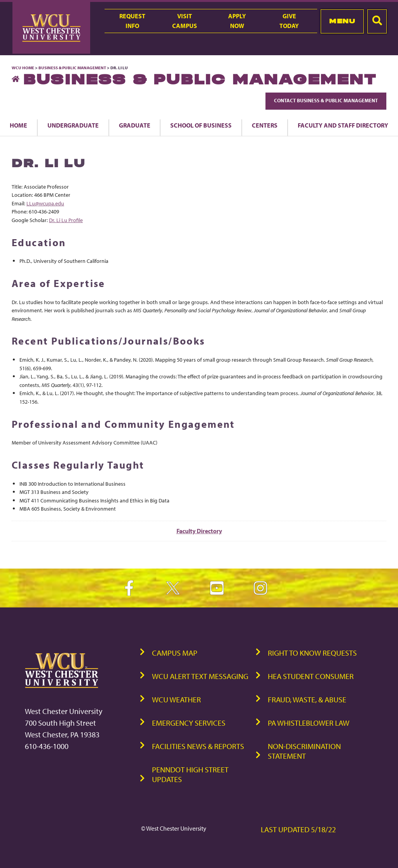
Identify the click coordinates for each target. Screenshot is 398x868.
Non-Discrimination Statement (304, 751)
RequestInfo (132, 21)
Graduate (135, 125)
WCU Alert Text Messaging (200, 676)
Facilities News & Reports (198, 746)
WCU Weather (176, 699)
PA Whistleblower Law (309, 723)
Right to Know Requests (312, 653)
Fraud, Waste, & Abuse (307, 699)
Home (18, 125)
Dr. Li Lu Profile (66, 220)
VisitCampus (185, 21)
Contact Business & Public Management (326, 100)
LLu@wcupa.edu (45, 203)
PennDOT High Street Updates (190, 774)
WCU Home (23, 68)
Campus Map (175, 653)
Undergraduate (73, 125)
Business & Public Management (72, 68)
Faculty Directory (199, 531)
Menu (342, 21)
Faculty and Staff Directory (343, 125)
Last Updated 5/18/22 (298, 829)
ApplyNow (237, 21)
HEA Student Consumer (311, 676)
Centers (265, 125)
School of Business (201, 125)
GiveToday (289, 21)
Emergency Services (189, 723)
